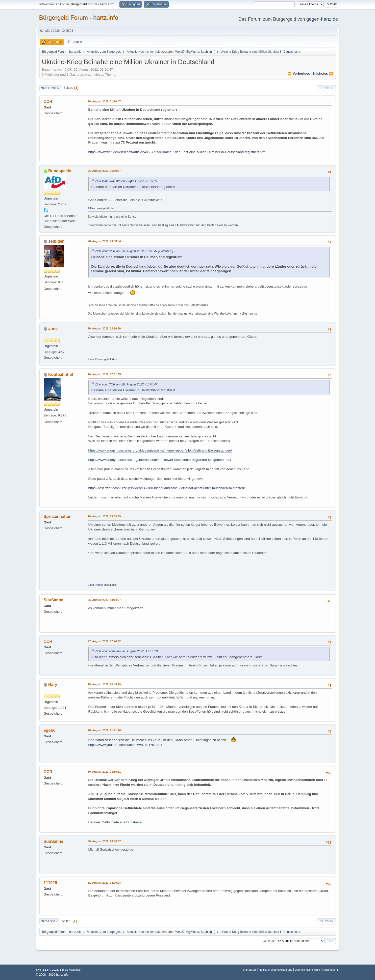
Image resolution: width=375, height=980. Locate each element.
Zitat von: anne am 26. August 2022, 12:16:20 (127, 651)
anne (53, 329)
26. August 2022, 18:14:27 (104, 600)
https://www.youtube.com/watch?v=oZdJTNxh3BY (126, 745)
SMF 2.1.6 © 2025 (47, 970)
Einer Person (96, 359)
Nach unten (50, 88)
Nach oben (49, 921)
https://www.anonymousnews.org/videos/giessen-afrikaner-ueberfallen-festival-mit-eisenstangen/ (160, 450)
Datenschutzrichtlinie (307, 970)
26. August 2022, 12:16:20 (104, 328)
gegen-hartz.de (322, 19)
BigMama (193, 52)
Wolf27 (180, 52)
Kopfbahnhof (61, 374)
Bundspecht (60, 171)
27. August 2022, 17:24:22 (104, 641)
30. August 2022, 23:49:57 (104, 841)
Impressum (250, 970)
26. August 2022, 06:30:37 (104, 171)
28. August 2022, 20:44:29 (104, 684)
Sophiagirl (207, 52)
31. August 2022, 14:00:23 (104, 883)
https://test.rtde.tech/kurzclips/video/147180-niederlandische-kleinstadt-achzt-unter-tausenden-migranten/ (167, 488)
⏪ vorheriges (299, 74)
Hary (53, 684)
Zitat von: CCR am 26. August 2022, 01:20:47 (126, 181)
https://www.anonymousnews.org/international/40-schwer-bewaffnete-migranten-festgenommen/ (160, 460)
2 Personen (95, 208)
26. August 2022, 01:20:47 (104, 101)
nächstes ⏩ (323, 74)
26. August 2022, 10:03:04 (104, 241)
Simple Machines (70, 970)
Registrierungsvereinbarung (276, 970)
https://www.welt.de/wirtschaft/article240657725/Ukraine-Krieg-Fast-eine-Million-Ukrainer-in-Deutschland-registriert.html (177, 152)
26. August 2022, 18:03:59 (104, 516)
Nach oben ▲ (331, 970)
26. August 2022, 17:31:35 (104, 374)
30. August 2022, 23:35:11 (104, 772)
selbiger (56, 241)
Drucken (326, 88)
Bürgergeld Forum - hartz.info (79, 18)
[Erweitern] (165, 251)
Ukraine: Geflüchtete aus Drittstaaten (116, 822)
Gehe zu (268, 941)
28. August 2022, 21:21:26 (104, 730)
